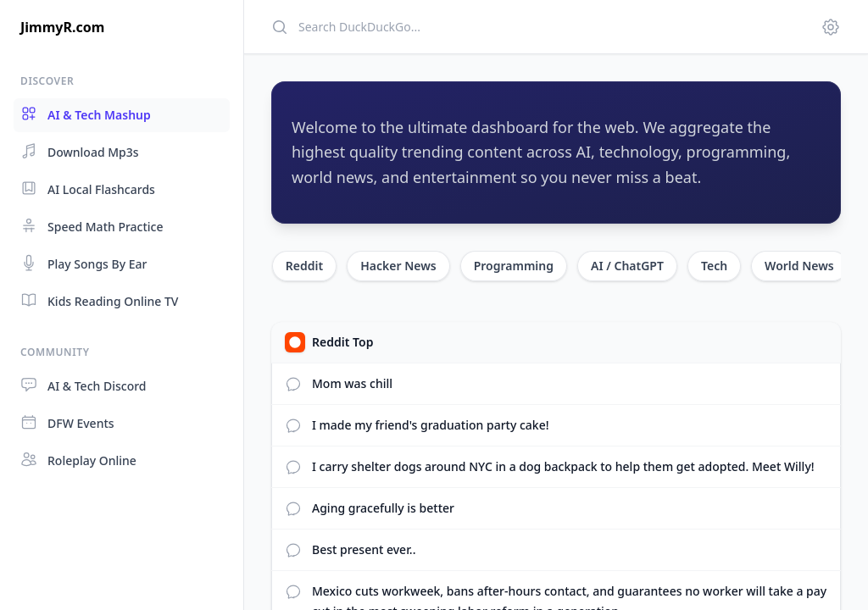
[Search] (536, 27)
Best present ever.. (364, 549)
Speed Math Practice (92, 226)
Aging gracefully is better (383, 508)
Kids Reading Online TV (99, 300)
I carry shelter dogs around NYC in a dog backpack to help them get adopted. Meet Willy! (563, 466)
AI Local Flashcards (88, 189)
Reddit (304, 266)
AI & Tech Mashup (86, 114)
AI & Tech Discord (83, 385)
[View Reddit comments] (293, 384)
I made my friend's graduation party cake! (431, 425)
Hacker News (398, 266)
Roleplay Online (78, 460)
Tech (714, 266)
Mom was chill (352, 383)
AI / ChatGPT (627, 266)
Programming (514, 266)
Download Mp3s (80, 151)
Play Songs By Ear (83, 263)
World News (799, 266)
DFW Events (67, 422)
